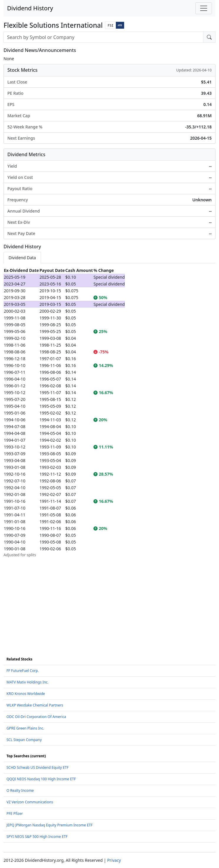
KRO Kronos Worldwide (26, 694)
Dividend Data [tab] (22, 258)
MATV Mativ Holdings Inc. (28, 682)
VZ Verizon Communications (30, 802)
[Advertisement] (109, 599)
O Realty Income (20, 790)
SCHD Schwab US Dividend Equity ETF (38, 767)
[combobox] (103, 37)
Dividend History (30, 8)
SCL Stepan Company (24, 740)
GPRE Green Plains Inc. (25, 728)
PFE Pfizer (15, 814)
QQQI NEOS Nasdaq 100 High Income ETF (41, 779)
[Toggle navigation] (204, 8)
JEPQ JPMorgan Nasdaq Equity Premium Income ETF (50, 825)
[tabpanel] (109, 412)
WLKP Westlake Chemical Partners (35, 705)
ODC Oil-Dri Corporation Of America (36, 717)
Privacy (114, 860)
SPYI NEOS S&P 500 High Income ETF (37, 837)
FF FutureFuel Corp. (23, 671)
